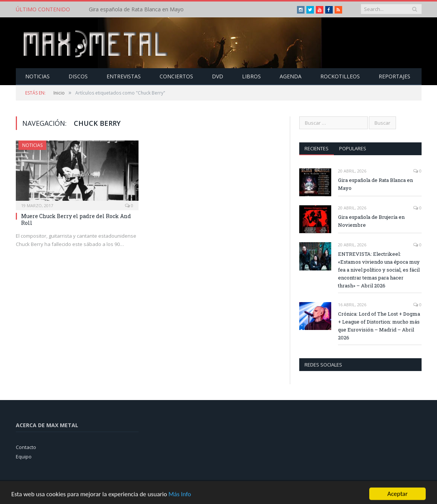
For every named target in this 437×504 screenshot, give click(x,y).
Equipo (24, 457)
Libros (251, 76)
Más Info (180, 498)
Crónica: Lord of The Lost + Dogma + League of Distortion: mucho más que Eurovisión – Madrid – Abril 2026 (379, 326)
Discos (78, 76)
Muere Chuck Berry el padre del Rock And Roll (76, 219)
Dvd (218, 76)
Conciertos (176, 76)
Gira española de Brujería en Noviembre (371, 221)
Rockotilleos (340, 76)
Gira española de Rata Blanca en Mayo (136, 9)
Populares (353, 148)
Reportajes (394, 76)
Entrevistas (124, 76)
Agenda (291, 76)
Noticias (37, 76)
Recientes (317, 148)
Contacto (26, 447)
